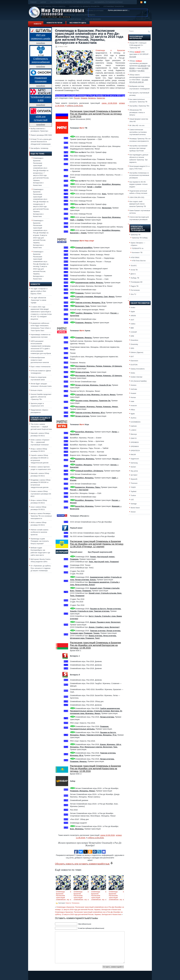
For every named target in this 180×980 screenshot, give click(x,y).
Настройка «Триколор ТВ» (139, 106)
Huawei (133, 393)
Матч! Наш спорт (87, 241)
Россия (77, 98)
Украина (84, 98)
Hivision (133, 385)
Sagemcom (135, 459)
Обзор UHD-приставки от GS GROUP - (139, 54)
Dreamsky (134, 344)
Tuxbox (133, 495)
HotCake (134, 389)
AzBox (133, 324)
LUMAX (133, 430)
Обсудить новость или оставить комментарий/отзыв (84, 864)
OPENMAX (135, 446)
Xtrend (133, 512)
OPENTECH (135, 451)
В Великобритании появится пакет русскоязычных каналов (40, 360)
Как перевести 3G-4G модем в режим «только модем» (138, 184)
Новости (37, 24)
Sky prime (134, 471)
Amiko (133, 308)
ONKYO (134, 438)
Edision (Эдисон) (137, 352)
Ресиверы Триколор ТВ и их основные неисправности (41, 516)
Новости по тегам (54, 23)
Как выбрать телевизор (39, 148)
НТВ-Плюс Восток (139, 261)
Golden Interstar (136, 377)
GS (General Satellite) (139, 381)
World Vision (135, 508)
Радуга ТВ (134, 286)
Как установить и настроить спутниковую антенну (70, 2)
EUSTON (134, 365)
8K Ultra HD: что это (137, 125)
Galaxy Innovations (138, 369)
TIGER (133, 487)
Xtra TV (133, 294)
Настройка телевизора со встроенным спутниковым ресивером (139, 175)
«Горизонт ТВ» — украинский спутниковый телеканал (40, 442)
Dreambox (134, 340)
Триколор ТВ (135, 235)
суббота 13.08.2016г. (75, 106)
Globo (133, 373)
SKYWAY (134, 475)
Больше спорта (36, 390)
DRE (132, 336)
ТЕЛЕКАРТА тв (138, 248)
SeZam (133, 467)
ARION (133, 316)
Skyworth (134, 479)
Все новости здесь (78, 23)
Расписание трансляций (66, 96)
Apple (133, 312)
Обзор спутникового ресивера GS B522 (41, 494)
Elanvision (134, 361)
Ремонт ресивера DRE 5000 (41, 135)
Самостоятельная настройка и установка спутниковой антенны (138, 132)
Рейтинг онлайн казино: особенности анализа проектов (40, 532)
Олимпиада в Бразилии (110, 50)
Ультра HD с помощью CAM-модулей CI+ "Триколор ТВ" (138, 45)
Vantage (134, 504)
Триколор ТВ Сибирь (140, 238)
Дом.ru (133, 274)
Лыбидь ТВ (135, 278)
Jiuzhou (133, 418)
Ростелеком (135, 290)
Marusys (134, 434)
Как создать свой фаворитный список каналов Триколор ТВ (138, 204)
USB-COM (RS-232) (137, 197)
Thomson (134, 483)
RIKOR (133, 455)
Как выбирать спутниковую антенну (109, 2)
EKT (132, 357)
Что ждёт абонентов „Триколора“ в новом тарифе (38, 300)
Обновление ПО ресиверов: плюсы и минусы (137, 112)
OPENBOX (135, 442)
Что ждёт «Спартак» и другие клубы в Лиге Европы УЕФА (39, 291)
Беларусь (92, 98)
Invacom (134, 406)
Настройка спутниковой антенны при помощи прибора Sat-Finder (138, 148)
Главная (33, 2)
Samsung (134, 463)
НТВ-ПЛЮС (135, 258)
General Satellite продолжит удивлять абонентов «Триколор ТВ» (41, 397)
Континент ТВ (137, 253)
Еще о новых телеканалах (41, 367)
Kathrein (134, 426)
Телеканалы (75, 903)
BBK (132, 328)
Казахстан (101, 98)
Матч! (82, 128)
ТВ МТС (134, 266)
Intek (132, 401)
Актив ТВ (134, 270)
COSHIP (134, 332)
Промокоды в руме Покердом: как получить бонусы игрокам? (40, 541)
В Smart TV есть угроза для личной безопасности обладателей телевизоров (41, 142)
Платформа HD (136, 282)
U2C (132, 500)
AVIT (132, 320)
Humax (133, 397)
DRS (132, 348)
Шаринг (43, 2)
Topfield (133, 491)
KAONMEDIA (136, 422)
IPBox (133, 410)
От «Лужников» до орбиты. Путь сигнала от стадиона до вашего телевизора (41, 568)
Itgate (133, 414)
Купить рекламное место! (118, 10)
